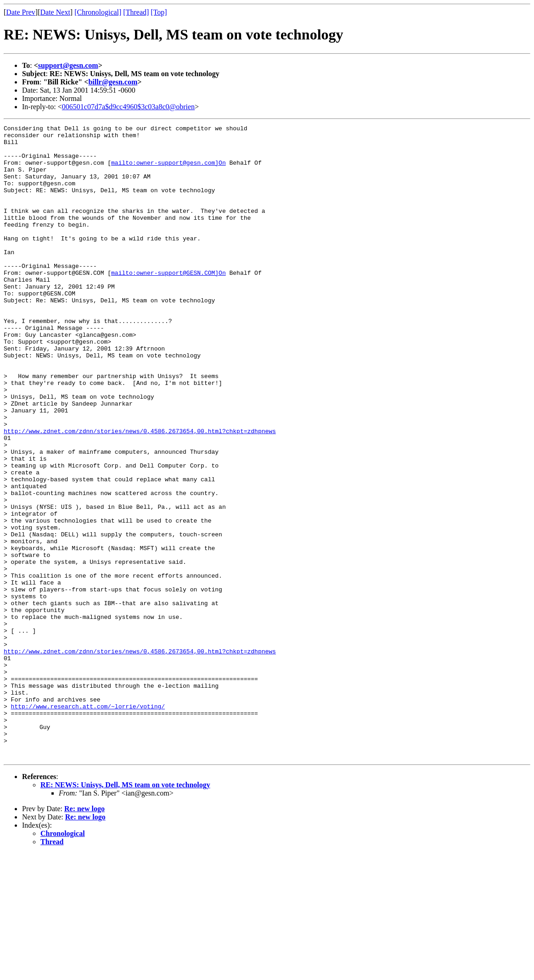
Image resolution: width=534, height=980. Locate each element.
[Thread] (136, 12)
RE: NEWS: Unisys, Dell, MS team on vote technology (125, 911)
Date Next (55, 12)
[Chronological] (98, 12)
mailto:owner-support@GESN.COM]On (169, 303)
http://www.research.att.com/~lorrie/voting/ (88, 823)
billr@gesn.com (113, 82)
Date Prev (21, 12)
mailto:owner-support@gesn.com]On (169, 171)
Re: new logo (84, 935)
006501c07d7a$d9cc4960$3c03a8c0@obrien (128, 107)
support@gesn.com (68, 65)
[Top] (159, 12)
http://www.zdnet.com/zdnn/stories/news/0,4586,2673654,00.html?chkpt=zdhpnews (140, 493)
